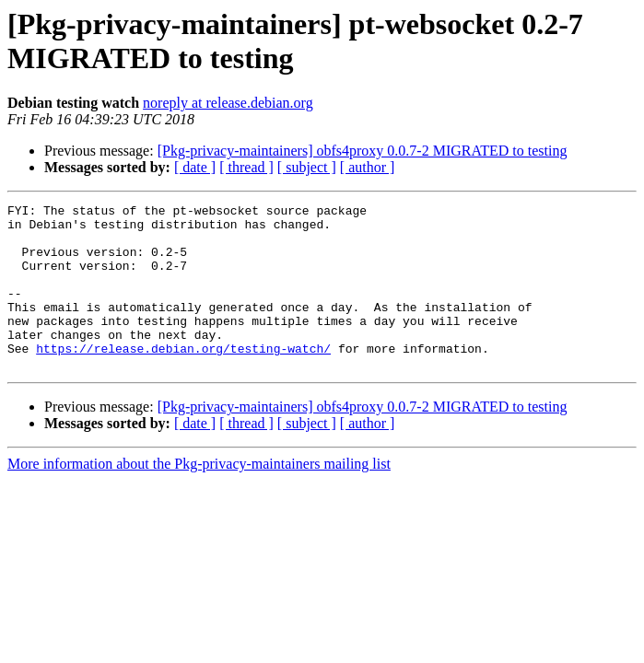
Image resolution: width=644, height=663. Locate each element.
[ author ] (368, 167)
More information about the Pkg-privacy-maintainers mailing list (199, 497)
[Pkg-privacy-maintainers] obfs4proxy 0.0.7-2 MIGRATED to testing (363, 151)
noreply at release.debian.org (228, 103)
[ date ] (195, 167)
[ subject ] (307, 167)
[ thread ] (246, 167)
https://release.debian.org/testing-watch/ (183, 378)
